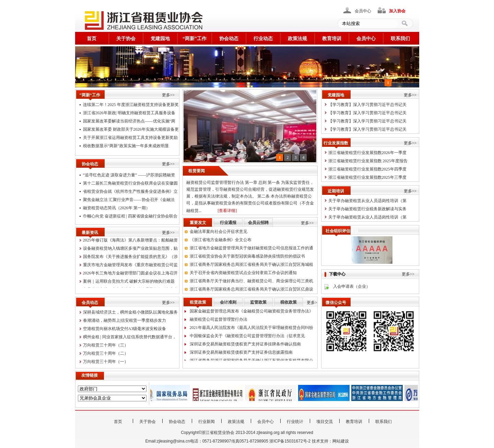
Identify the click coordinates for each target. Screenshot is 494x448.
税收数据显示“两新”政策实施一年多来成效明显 (126, 146)
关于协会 (126, 39)
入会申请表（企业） (352, 286)
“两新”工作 (195, 39)
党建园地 (160, 39)
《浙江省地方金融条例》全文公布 (221, 241)
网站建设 (341, 441)
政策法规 (297, 39)
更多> (312, 303)
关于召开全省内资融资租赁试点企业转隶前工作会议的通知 (243, 274)
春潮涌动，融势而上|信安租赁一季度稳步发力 (125, 320)
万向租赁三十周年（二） (106, 353)
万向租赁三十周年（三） (106, 345)
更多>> (168, 95)
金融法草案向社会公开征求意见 (219, 233)
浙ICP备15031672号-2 (290, 441)
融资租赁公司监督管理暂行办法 (219, 321)
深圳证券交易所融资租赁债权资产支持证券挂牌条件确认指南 (245, 345)
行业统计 (295, 422)
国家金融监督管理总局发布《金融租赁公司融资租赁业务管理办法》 (251, 313)
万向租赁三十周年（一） (106, 362)
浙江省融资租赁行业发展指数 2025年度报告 (368, 161)
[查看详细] (227, 211)
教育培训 (332, 39)
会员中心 (363, 11)
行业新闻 (207, 422)
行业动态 (263, 39)
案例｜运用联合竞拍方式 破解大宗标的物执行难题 (129, 283)
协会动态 (229, 39)
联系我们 (400, 39)
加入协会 (397, 11)
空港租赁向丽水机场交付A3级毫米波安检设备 (125, 329)
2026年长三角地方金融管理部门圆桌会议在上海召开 (130, 274)
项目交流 (325, 422)
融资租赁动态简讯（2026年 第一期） (116, 209)
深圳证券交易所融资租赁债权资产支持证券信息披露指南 (241, 354)
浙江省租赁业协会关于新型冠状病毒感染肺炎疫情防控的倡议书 (247, 258)
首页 (92, 39)
